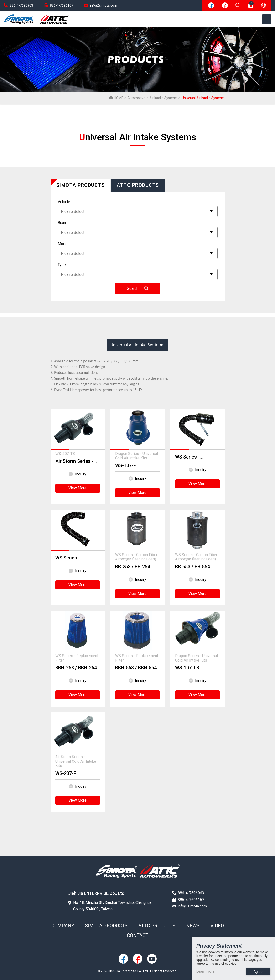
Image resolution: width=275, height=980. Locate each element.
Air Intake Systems (163, 98)
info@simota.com (101, 5)
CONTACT (138, 936)
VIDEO (217, 926)
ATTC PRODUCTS (157, 926)
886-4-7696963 (18, 5)
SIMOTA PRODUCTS (106, 926)
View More (78, 488)
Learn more (205, 971)
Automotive (136, 98)
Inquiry (78, 474)
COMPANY (63, 926)
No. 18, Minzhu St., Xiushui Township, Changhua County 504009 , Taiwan (110, 906)
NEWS (193, 926)
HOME (116, 98)
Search (137, 289)
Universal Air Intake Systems (137, 345)
